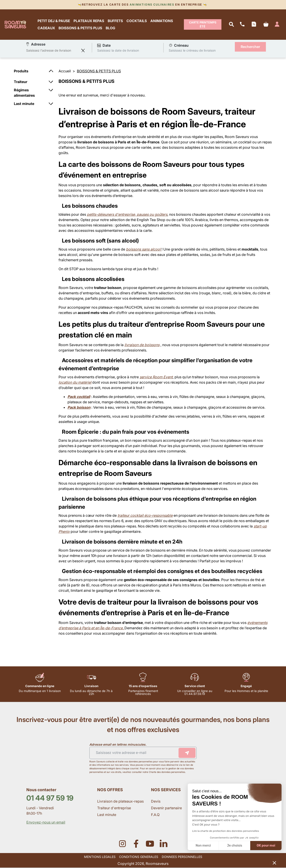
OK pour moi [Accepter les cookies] (266, 846)
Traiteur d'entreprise (114, 808)
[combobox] (53, 51)
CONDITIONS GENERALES (139, 857)
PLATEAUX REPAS (89, 21)
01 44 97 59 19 (50, 798)
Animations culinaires (152, 5)
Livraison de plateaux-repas (120, 801)
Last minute (107, 815)
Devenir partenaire (167, 808)
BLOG (111, 28)
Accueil (65, 71)
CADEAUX (46, 28)
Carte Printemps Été (203, 24)
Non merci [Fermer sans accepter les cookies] (203, 846)
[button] (274, 863)
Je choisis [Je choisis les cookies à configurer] (235, 846)
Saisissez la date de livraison (118, 51)
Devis (156, 801)
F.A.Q (155, 815)
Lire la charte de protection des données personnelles (226, 831)
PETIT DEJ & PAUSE (54, 21)
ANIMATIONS (162, 21)
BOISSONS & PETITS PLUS (81, 28)
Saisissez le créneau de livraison (192, 51)
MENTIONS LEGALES (100, 857)
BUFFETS (116, 21)
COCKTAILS (137, 21)
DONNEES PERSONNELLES (182, 857)
